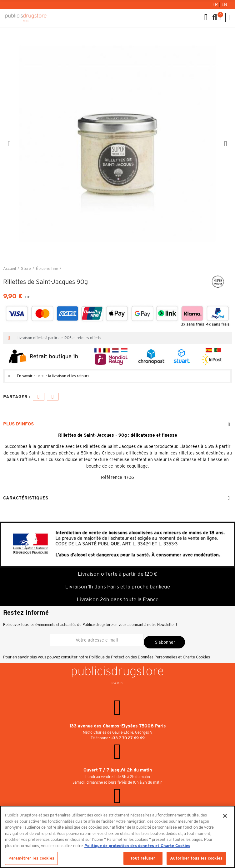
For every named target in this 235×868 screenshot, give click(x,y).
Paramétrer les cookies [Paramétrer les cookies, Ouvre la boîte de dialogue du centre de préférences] (31, 858)
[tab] (117, 376)
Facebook (39, 397)
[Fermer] (225, 816)
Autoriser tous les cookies (196, 858)
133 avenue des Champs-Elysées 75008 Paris (118, 726)
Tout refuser (143, 858)
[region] (117, 837)
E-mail (53, 397)
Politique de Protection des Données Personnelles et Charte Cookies (150, 657)
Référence (112, 477)
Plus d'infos (18, 424)
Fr (216, 4)
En (224, 4)
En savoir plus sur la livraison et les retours (53, 376)
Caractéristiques (26, 498)
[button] (9, 144)
